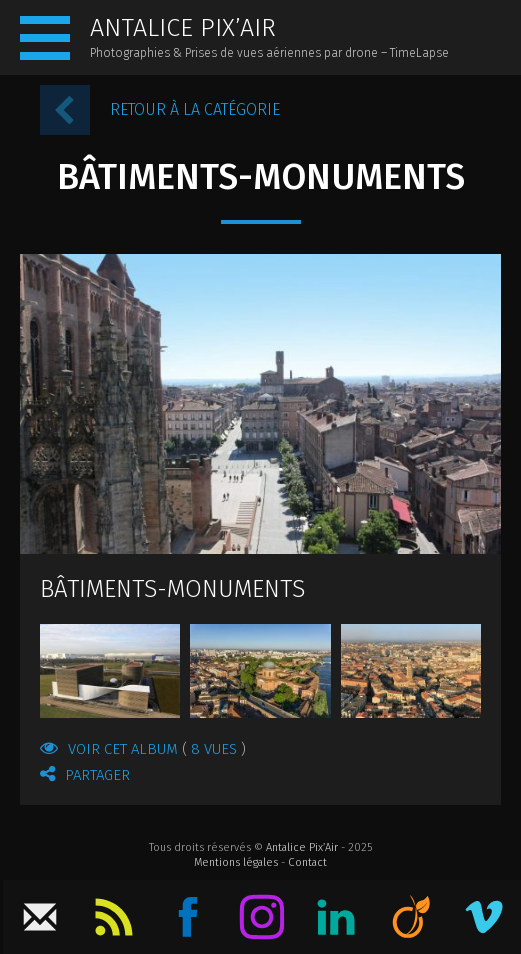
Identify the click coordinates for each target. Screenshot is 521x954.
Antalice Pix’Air (302, 847)
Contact (307, 862)
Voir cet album (143, 748)
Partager (85, 774)
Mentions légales (236, 862)
